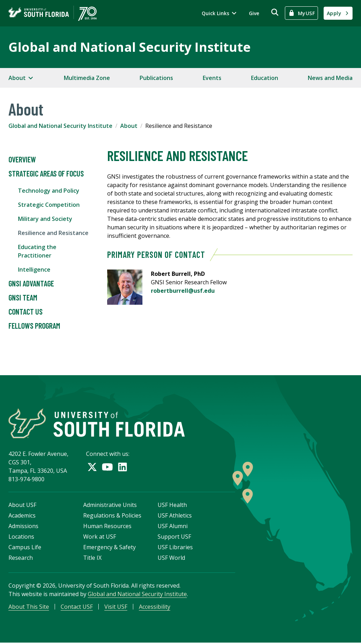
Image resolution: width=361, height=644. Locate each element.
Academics (22, 516)
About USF (22, 506)
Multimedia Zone (87, 78)
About (129, 126)
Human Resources (107, 527)
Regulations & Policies (112, 516)
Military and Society (45, 219)
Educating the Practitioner (37, 251)
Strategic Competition (49, 205)
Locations (21, 537)
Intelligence (34, 270)
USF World (171, 558)
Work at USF (100, 537)
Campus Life (25, 548)
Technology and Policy (49, 191)
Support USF (174, 537)
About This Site (29, 607)
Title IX (92, 558)
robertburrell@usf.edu (183, 291)
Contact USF (77, 607)
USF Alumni (173, 527)
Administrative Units (110, 506)
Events (212, 78)
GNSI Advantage (31, 284)
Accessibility (155, 607)
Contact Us (26, 312)
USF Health (172, 506)
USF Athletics (175, 516)
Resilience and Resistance (53, 233)
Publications (156, 78)
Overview (22, 160)
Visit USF (116, 607)
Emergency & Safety (109, 548)
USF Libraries (175, 548)
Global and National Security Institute (130, 47)
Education (265, 78)
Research (21, 558)
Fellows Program (34, 326)
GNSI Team (23, 298)
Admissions (23, 527)
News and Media (330, 78)
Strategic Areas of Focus (46, 174)
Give (254, 13)
